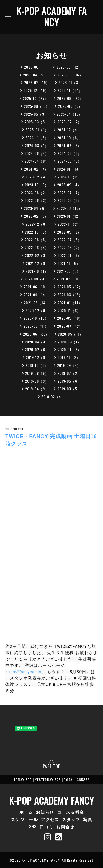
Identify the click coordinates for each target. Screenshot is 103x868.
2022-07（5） (69, 239)
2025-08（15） (37, 106)
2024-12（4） (69, 130)
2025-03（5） (37, 122)
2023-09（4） (69, 185)
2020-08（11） (36, 326)
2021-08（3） (36, 279)
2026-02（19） (37, 82)
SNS (33, 827)
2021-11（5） (69, 263)
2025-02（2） (69, 122)
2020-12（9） (37, 310)
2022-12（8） (37, 224)
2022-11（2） (69, 224)
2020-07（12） (70, 326)
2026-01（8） (70, 82)
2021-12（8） (38, 263)
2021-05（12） (70, 287)
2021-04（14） (36, 295)
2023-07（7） (69, 193)
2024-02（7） (36, 169)
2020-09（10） (70, 318)
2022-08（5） (37, 239)
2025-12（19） (36, 90)
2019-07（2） (69, 373)
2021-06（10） (36, 287)
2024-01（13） (69, 169)
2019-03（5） (69, 389)
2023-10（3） (37, 185)
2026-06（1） (36, 67)
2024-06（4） (37, 153)
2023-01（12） (69, 216)
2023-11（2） (69, 177)
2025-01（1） (37, 130)
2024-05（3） (69, 153)
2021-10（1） (37, 271)
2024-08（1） (37, 145)
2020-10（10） (36, 318)
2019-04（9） (37, 389)
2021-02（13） (36, 302)
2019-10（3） (37, 365)
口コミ (46, 827)
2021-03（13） (70, 295)
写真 (88, 819)
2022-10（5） (37, 232)
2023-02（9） (36, 216)
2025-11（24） (70, 90)
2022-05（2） (69, 247)
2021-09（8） (69, 271)
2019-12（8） (38, 357)
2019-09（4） (69, 365)
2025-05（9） (36, 114)
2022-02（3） (37, 255)
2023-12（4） (37, 177)
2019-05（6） (69, 381)
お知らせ (45, 812)
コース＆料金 (71, 812)
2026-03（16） (70, 75)
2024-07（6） (69, 145)
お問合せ (65, 827)
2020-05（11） (71, 334)
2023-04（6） (36, 208)
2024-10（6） (69, 137)
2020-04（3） (37, 342)
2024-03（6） (69, 161)
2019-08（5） (37, 373)
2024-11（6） (37, 137)
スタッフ (71, 819)
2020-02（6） (37, 349)
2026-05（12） (69, 67)
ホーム (26, 812)
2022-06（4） (37, 247)
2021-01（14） (70, 302)
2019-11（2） (69, 357)
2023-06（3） (37, 200)
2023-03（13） (69, 208)
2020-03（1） (69, 342)
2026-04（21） (36, 75)
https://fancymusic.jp (25, 672)
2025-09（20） (70, 98)
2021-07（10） (69, 279)
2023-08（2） (37, 193)
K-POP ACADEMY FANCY (52, 16)
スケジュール (24, 819)
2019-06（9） (37, 381)
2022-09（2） (69, 232)
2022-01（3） (69, 255)
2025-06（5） (70, 106)
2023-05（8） (69, 200)
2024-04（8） (37, 161)
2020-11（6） (69, 310)
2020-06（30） (36, 334)
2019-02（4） (53, 397)
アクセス (50, 819)
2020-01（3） (69, 349)
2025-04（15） (69, 114)
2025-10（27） (36, 98)
